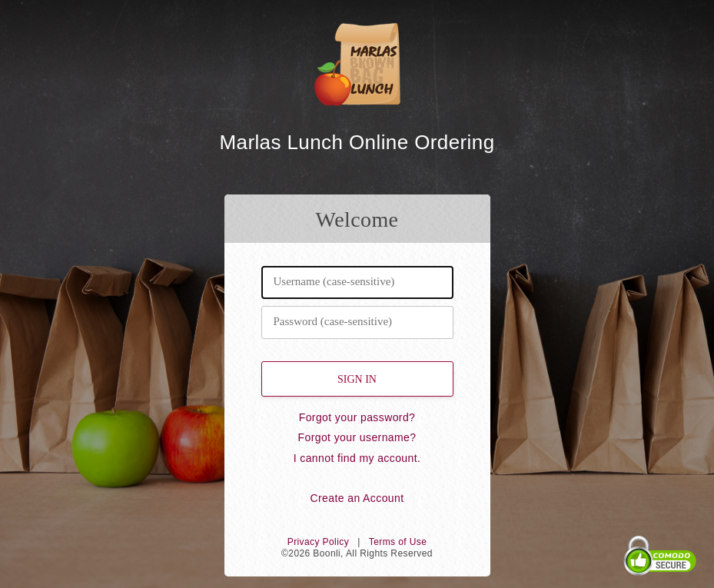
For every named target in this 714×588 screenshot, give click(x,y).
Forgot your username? (357, 437)
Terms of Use (398, 542)
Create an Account (357, 498)
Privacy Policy (318, 542)
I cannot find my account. (357, 458)
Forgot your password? (357, 417)
